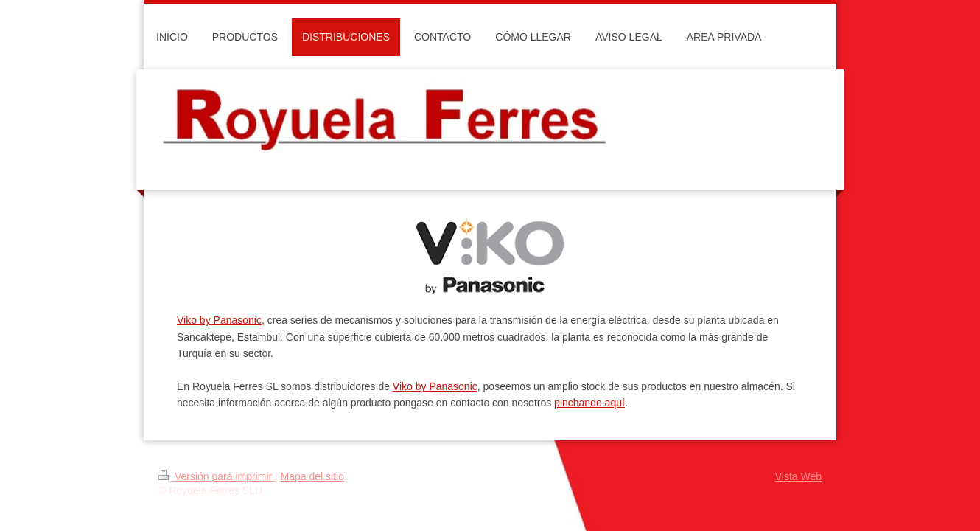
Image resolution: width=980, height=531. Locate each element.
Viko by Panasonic (219, 320)
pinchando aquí (589, 403)
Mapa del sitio (312, 476)
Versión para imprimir (217, 476)
